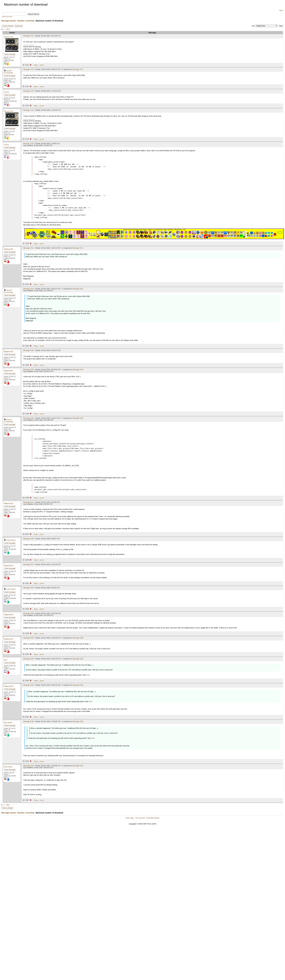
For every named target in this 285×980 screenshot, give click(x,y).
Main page (130, 818)
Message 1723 (28, 91)
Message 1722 (28, 69)
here (88, 675)
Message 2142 (28, 289)
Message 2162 (28, 685)
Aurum (6, 92)
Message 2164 (28, 766)
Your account (140, 818)
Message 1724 (28, 110)
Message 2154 (28, 588)
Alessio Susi (9, 37)
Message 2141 (28, 248)
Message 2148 (28, 539)
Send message (10, 54)
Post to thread (8, 26)
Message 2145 (28, 370)
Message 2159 (28, 638)
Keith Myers (11, 540)
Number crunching (26, 21)
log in (281, 10)
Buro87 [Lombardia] (8, 72)
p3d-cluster (8, 767)
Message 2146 (28, 418)
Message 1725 (28, 144)
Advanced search (7, 17)
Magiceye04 (8, 249)
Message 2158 (28, 613)
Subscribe (19, 26)
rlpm (6, 660)
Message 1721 (28, 36)
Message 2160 (28, 659)
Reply (36, 65)
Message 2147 (28, 502)
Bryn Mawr (8, 722)
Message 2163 (28, 721)
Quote (42, 65)
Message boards (9, 21)
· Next (7, 29)
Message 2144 (28, 350)
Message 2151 (28, 564)
